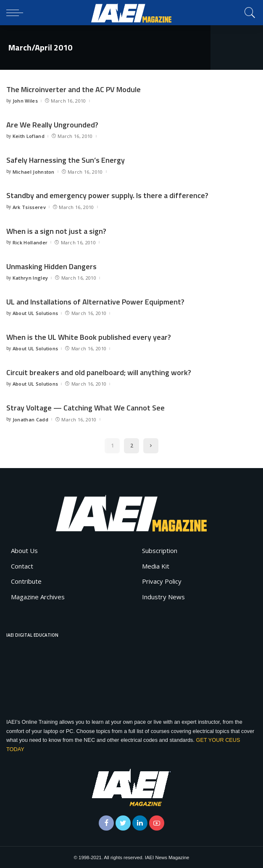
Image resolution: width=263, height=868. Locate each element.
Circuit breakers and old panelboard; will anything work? (99, 372)
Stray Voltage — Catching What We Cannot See (85, 407)
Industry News (163, 596)
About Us (24, 550)
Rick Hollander (30, 242)
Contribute (26, 581)
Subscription (160, 550)
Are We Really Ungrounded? (52, 125)
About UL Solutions (36, 313)
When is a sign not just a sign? (56, 231)
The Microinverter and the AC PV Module (74, 89)
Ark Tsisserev (29, 207)
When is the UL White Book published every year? (89, 337)
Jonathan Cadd (30, 419)
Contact (22, 566)
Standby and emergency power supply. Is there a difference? (107, 195)
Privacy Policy (162, 581)
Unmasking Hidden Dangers (51, 266)
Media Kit (156, 566)
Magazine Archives (38, 596)
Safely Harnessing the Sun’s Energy (66, 160)
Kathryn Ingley (30, 277)
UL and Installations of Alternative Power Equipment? (95, 301)
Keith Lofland (29, 136)
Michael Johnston (34, 171)
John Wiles (25, 101)
